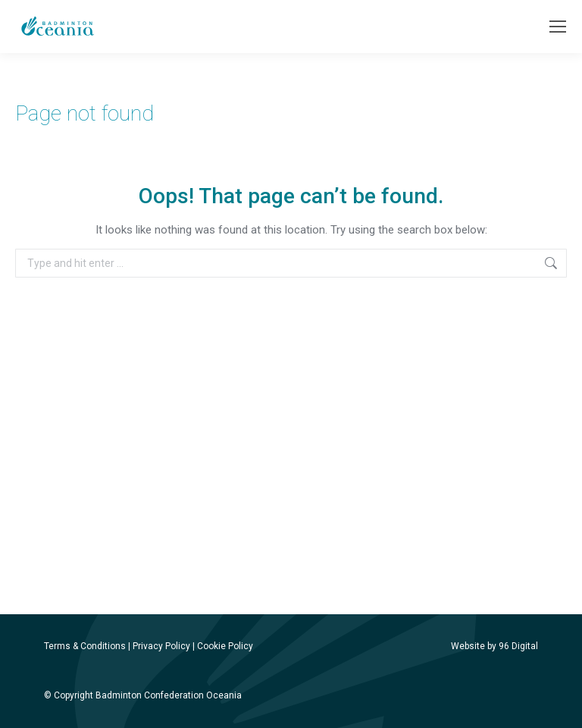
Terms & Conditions (85, 646)
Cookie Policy (225, 646)
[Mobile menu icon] (558, 27)
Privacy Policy (161, 646)
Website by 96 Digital (494, 646)
